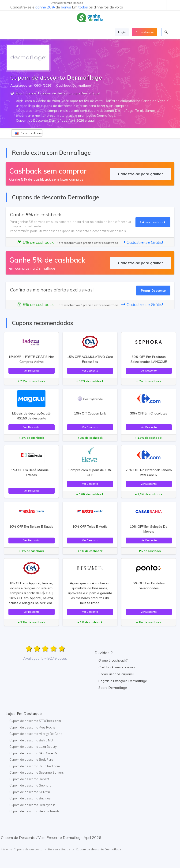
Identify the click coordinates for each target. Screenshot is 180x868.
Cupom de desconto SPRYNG (30, 792)
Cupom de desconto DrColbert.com (35, 766)
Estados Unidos (29, 133)
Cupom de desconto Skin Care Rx (33, 753)
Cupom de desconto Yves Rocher (33, 727)
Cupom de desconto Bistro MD (31, 740)
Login (122, 32)
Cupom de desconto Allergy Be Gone (36, 734)
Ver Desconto (31, 371)
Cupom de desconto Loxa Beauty (33, 747)
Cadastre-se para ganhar (140, 174)
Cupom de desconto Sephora (30, 785)
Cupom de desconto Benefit (29, 779)
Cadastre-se (145, 32)
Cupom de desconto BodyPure (31, 759)
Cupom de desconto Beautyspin (32, 805)
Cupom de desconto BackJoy (30, 798)
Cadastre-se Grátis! (142, 242)
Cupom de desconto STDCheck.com (35, 721)
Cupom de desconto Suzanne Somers (37, 772)
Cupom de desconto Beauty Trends (34, 811)
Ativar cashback (153, 222)
